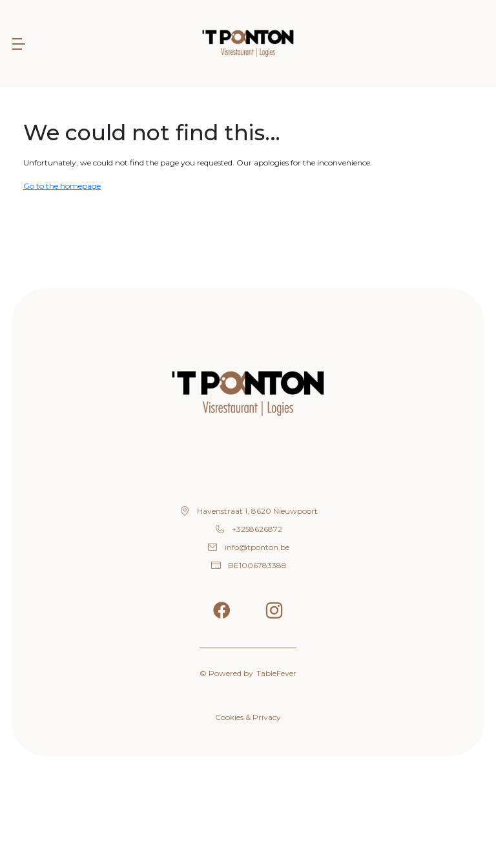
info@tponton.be (257, 547)
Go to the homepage (62, 186)
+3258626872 (257, 529)
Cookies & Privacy (248, 717)
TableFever (276, 673)
